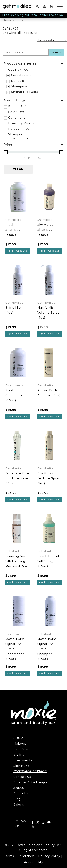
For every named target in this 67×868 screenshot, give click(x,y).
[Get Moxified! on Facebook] (33, 822)
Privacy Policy (49, 856)
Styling (19, 755)
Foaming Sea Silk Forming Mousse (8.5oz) (17, 561)
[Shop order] (52, 40)
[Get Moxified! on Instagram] (43, 822)
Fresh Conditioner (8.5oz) (15, 395)
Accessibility (34, 862)
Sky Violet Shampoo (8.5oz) (45, 230)
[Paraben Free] (5, 129)
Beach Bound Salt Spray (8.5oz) (48, 561)
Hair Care (21, 749)
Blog (17, 799)
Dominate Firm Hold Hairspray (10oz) (17, 478)
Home (7, 20)
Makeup (20, 744)
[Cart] (52, 6)
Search (56, 52)
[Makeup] (8, 81)
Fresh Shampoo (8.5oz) (13, 230)
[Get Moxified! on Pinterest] (33, 826)
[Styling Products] (8, 92)
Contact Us (22, 777)
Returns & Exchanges (31, 782)
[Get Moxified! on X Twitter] (38, 822)
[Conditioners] (8, 75)
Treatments (23, 760)
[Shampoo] (5, 135)
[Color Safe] (5, 112)
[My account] (45, 6)
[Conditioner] (5, 118)
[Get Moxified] (5, 70)
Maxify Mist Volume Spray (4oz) (48, 313)
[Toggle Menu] (60, 6)
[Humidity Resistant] (5, 123)
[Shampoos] (8, 87)
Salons (19, 805)
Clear (18, 169)
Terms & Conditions (19, 856)
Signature (21, 766)
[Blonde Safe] (5, 107)
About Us (21, 794)
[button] (38, 6)
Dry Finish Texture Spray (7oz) (49, 478)
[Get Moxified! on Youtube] (49, 822)
